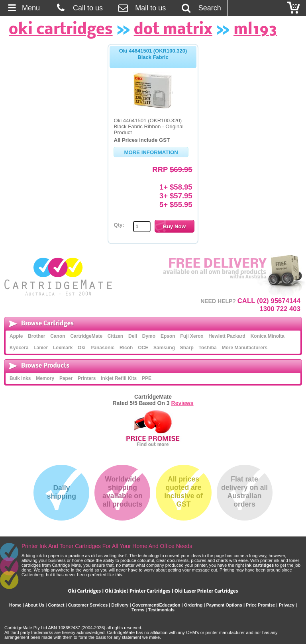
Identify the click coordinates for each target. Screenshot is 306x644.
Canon (58, 336)
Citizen (115, 336)
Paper (66, 378)
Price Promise (260, 605)
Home (15, 605)
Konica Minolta (268, 336)
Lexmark (63, 348)
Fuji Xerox (192, 336)
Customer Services (88, 605)
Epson (168, 336)
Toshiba (208, 348)
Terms (138, 610)
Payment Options (224, 605)
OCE (143, 348)
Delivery (120, 605)
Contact (56, 605)
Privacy (287, 605)
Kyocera (19, 348)
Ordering (193, 605)
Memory (45, 378)
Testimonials (161, 610)
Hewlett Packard (227, 336)
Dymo (149, 336)
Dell (133, 336)
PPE (147, 378)
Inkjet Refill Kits (119, 378)
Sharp (187, 348)
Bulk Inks (20, 378)
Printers (87, 378)
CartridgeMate (59, 277)
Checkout (294, 8)
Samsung (164, 348)
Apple (16, 336)
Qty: (119, 225)
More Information (151, 152)
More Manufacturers (244, 348)
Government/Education (156, 605)
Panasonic (102, 348)
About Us (34, 605)
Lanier (41, 348)
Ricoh (126, 348)
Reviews (182, 403)
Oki (81, 348)
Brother (36, 336)
